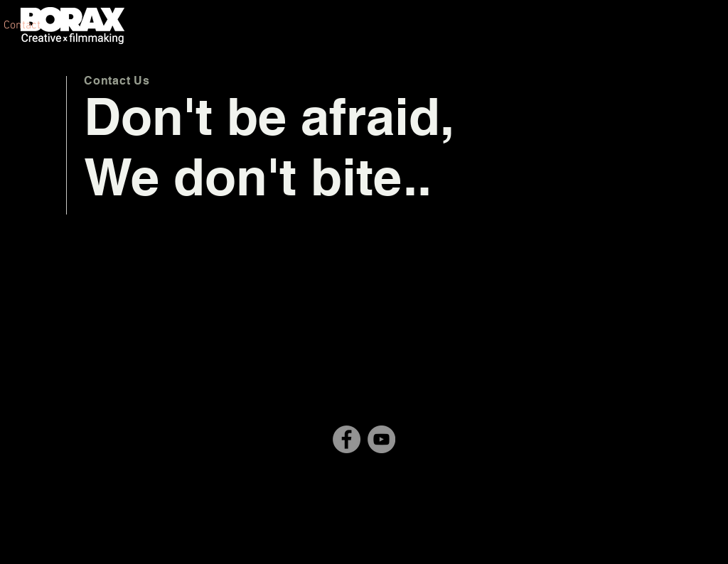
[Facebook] (347, 439)
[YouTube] (381, 439)
